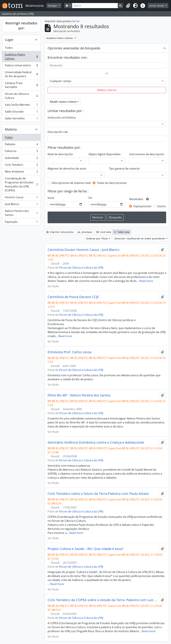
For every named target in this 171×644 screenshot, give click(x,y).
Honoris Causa (21, 198)
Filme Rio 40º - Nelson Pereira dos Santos (79, 395)
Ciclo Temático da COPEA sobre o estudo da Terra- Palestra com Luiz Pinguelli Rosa (103, 600)
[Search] (95, 6)
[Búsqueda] (107, 65)
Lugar (9, 40)
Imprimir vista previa (60, 232)
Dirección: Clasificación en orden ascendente (140, 238)
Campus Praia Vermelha (21, 85)
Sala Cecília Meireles (21, 105)
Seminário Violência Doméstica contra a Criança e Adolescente (96, 442)
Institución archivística (62, 118)
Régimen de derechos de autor (67, 169)
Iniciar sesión (157, 6)
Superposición (142, 206)
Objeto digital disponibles (105, 154)
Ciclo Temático (21, 165)
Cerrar (76, 21)
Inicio (51, 198)
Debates (21, 145)
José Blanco (21, 205)
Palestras (21, 152)
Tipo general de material (124, 169)
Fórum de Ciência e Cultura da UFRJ (81, 268)
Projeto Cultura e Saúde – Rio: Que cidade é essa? (85, 549)
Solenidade (21, 159)
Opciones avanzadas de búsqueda (74, 48)
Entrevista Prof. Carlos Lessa (69, 352)
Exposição (21, 222)
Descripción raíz (58, 132)
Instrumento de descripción (147, 154)
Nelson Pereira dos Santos (21, 213)
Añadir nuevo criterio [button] (63, 102)
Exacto (162, 206)
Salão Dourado (21, 112)
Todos (9, 48)
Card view (104, 232)
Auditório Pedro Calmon (21, 57)
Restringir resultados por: (21, 26)
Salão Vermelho (21, 119)
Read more (146, 281)
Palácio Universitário (21, 66)
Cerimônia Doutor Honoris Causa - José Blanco (83, 250)
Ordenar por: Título (97, 238)
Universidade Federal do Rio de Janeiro (21, 74)
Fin (90, 198)
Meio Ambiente (21, 172)
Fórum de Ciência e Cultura (21, 96)
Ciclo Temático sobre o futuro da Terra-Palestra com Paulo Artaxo (98, 494)
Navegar (53, 6)
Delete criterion (107, 90)
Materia (11, 129)
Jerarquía (85, 232)
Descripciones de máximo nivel (71, 183)
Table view (122, 232)
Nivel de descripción (60, 154)
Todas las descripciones (112, 183)
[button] (128, 6)
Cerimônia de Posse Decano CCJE (73, 297)
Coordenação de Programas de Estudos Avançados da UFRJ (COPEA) (21, 184)
